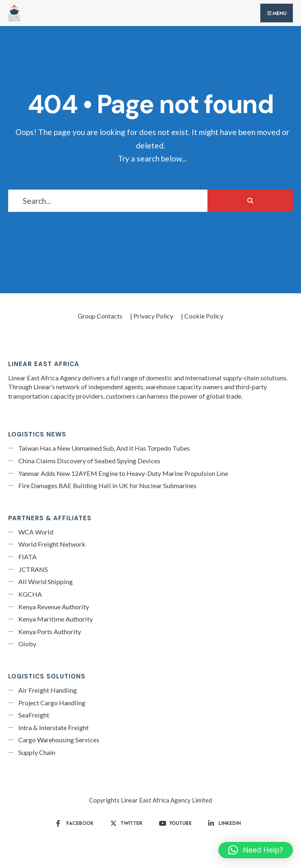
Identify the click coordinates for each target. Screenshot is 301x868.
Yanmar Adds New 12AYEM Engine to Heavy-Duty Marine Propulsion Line (123, 473)
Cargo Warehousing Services (59, 740)
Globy (27, 644)
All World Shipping (46, 581)
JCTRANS (33, 569)
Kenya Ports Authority (50, 631)
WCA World (36, 532)
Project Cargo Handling (52, 703)
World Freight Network (52, 544)
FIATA (27, 557)
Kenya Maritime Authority (56, 619)
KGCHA (30, 594)
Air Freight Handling (48, 690)
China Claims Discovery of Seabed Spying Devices (89, 461)
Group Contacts (100, 316)
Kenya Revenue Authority (54, 607)
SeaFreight (34, 715)
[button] (256, 850)
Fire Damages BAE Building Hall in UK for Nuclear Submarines (107, 485)
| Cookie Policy (202, 316)
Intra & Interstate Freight (53, 727)
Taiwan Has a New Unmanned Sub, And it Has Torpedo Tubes (104, 448)
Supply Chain (37, 752)
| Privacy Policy (152, 316)
